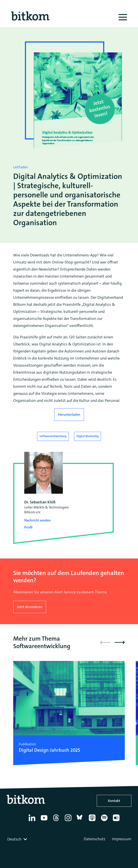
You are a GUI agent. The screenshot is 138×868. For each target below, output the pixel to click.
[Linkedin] (33, 821)
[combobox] (18, 839)
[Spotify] (105, 821)
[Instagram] (69, 821)
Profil (28, 527)
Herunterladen (69, 415)
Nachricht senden (37, 520)
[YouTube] (45, 821)
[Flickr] (117, 821)
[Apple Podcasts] (93, 821)
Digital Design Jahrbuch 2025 (49, 750)
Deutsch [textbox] (14, 839)
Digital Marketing (88, 436)
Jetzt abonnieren (30, 607)
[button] (120, 642)
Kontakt (114, 801)
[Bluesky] (81, 821)
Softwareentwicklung (53, 436)
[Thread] (57, 821)
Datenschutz (95, 839)
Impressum (122, 839)
